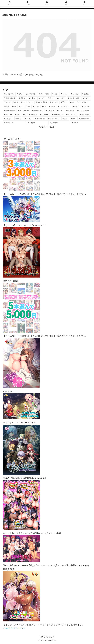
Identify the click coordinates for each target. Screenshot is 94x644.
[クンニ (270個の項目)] (61, 111)
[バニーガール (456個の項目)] (25, 106)
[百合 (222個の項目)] (17, 115)
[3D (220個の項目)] (25, 115)
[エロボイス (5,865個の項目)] (9, 94)
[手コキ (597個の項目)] (64, 102)
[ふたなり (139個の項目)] (9, 119)
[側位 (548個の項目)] (72, 102)
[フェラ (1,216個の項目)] (42, 98)
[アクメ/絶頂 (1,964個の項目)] (45, 94)
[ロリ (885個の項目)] (16, 102)
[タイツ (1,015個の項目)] (86, 98)
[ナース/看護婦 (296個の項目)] (10, 111)
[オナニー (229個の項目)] (8, 115)
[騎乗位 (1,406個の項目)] (23, 98)
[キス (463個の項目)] (14, 106)
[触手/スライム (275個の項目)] (37, 111)
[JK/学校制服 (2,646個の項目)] (31, 94)
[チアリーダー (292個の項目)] (24, 111)
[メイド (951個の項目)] (8, 102)
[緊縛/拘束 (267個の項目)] (70, 111)
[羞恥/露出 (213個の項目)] (33, 115)
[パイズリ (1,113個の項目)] (61, 98)
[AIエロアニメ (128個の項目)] (54, 119)
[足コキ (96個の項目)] (81, 123)
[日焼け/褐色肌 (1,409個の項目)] (10, 98)
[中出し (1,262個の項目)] (32, 98)
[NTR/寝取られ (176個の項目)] (58, 115)
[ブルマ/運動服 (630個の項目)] (42, 102)
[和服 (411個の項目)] (44, 106)
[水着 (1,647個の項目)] (55, 94)
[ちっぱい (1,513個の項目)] (75, 94)
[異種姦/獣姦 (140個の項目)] (85, 115)
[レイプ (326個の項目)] (76, 106)
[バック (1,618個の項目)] (65, 94)
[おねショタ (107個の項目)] (15, 123)
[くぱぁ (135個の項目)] (29, 119)
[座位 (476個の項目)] (7, 106)
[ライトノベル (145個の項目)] (72, 115)
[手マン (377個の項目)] (52, 106)
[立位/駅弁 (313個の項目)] (86, 106)
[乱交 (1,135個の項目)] (51, 98)
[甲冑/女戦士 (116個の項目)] (84, 119)
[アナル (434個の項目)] (36, 106)
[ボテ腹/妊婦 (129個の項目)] (41, 119)
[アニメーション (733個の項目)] (27, 102)
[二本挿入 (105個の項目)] (37, 123)
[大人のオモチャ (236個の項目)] (84, 111)
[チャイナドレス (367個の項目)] (64, 106)
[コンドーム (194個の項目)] (45, 115)
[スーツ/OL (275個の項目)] (50, 111)
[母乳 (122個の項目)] (74, 119)
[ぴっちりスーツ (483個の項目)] (84, 102)
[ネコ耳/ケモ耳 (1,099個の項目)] (74, 98)
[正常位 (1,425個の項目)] (86, 94)
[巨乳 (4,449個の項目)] (20, 94)
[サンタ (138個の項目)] (19, 119)
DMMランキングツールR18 (15, 628)
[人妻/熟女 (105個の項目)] (59, 123)
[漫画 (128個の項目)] (65, 119)
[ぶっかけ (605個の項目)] (54, 102)
